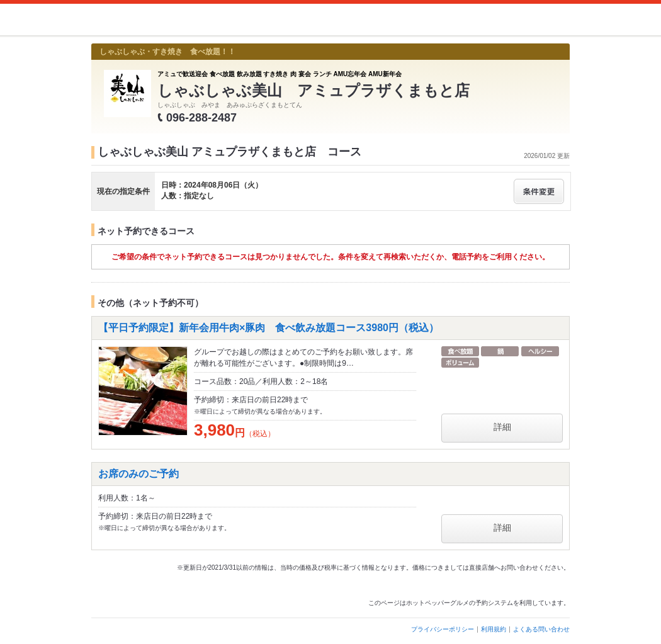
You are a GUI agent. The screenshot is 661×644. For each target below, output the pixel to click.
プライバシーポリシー (443, 629)
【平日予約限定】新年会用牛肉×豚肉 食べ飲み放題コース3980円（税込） (268, 328)
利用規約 (494, 629)
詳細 (502, 427)
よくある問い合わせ (541, 629)
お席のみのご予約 (138, 474)
